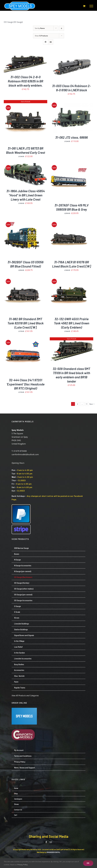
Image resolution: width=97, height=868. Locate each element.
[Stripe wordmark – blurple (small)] (21, 526)
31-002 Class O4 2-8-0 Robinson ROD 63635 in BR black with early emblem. (26, 81)
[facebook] (46, 842)
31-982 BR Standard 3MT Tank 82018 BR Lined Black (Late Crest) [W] (26, 323)
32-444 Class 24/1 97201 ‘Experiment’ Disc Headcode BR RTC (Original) (26, 384)
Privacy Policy (23, 865)
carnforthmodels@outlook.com (25, 454)
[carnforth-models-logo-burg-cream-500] (24, 725)
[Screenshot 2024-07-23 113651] (24, 709)
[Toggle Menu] (91, 6)
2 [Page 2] (78, 404)
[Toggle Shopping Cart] (84, 6)
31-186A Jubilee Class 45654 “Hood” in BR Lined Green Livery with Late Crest (26, 195)
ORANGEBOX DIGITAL (53, 852)
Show (41, 36)
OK (88, 863)
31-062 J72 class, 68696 (72, 137)
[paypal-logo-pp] (21, 506)
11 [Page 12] (87, 404)
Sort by (40, 28)
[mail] (51, 842)
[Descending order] (62, 28)
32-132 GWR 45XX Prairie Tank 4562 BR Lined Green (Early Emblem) (72, 323)
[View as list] (51, 42)
